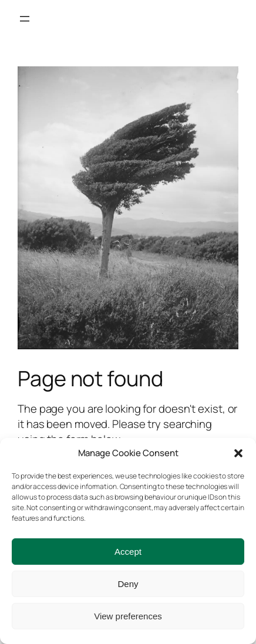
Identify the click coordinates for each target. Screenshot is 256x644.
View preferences (128, 616)
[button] (238, 453)
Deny (128, 584)
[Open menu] (25, 19)
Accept (128, 552)
